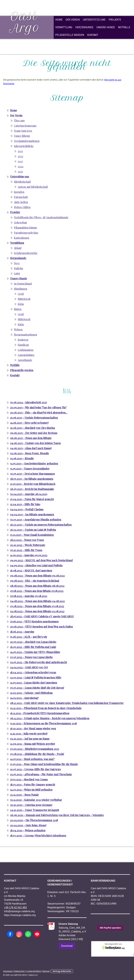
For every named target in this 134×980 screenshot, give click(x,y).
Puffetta (18, 268)
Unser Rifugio (22, 136)
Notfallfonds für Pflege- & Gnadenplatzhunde (41, 217)
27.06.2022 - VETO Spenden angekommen (34, 621)
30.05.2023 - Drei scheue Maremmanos (32, 474)
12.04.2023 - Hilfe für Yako (25, 504)
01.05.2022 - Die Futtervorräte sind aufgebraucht (38, 662)
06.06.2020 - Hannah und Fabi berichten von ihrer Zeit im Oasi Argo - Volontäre (57, 815)
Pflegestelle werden (70, 35)
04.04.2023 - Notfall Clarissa (27, 509)
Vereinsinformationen (27, 141)
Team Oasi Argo (23, 131)
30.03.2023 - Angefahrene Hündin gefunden (36, 520)
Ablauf (18, 248)
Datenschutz (19, 971)
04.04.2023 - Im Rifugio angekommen (32, 514)
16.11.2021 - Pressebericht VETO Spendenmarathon (40, 713)
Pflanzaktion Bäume (25, 227)
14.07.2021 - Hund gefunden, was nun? (32, 759)
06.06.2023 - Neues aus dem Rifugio (31, 438)
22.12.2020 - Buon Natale (24, 795)
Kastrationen (21, 238)
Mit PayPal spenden (110, 928)
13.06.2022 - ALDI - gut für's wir (29, 637)
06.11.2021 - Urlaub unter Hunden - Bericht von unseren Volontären (50, 718)
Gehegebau (20, 222)
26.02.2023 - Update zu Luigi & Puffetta (33, 530)
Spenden (19, 192)
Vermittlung (64, 27)
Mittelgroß (24, 299)
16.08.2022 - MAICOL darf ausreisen (31, 570)
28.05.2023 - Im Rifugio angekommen (32, 479)
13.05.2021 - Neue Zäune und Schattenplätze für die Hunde (44, 764)
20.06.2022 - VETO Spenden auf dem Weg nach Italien (41, 627)
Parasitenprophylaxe (26, 233)
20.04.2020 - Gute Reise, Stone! (28, 825)
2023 (20, 161)
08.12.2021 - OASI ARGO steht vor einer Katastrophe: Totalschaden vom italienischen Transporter (67, 703)
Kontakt (93, 35)
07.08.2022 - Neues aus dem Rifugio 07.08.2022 (37, 591)
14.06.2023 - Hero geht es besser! (29, 423)
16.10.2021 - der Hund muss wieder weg (33, 728)
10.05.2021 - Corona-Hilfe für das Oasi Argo (35, 769)
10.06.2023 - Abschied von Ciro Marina (32, 428)
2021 (20, 151)
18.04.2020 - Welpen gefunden (28, 830)
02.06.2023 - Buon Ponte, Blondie (29, 453)
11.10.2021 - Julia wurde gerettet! (29, 734)
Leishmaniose (26, 350)
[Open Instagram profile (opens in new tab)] (19, 934)
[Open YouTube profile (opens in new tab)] (37, 934)
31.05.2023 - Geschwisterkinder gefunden (34, 463)
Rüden (18, 309)
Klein (21, 304)
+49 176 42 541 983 (15, 907)
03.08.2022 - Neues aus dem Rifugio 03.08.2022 (37, 606)
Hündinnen (21, 289)
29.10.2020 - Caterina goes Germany (31, 805)
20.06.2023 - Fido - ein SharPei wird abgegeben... (39, 413)
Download (67, 946)
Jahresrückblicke (24, 146)
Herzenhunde (84, 27)
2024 (21, 166)
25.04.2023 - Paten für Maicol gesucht (32, 499)
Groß (21, 294)
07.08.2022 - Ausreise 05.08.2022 (29, 596)
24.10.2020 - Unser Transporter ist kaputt (34, 810)
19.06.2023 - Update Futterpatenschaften (34, 418)
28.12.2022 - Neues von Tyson (27, 540)
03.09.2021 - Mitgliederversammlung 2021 (34, 749)
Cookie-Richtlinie (34, 971)
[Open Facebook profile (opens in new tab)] (10, 934)
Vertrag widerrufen (62, 971)
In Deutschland (23, 284)
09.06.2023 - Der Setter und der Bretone (34, 433)
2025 (20, 171)
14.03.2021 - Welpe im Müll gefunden (31, 790)
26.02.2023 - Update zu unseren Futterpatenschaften (41, 525)
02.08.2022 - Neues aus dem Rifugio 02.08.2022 (37, 611)
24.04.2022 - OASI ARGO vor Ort (29, 667)
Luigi (17, 273)
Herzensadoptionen (25, 334)
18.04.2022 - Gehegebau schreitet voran (33, 672)
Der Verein (73, 20)
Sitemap (46, 971)
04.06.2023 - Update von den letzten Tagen (35, 443)
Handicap (23, 345)
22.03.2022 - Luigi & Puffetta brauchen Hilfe (36, 678)
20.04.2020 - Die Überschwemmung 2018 (34, 820)
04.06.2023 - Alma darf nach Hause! (31, 448)
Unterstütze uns (94, 20)
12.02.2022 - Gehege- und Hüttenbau (31, 693)
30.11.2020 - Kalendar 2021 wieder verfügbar (36, 800)
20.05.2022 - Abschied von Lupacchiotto (33, 642)
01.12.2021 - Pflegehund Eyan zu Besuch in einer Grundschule (46, 708)
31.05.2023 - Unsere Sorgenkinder (30, 469)
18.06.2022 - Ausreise (22, 632)
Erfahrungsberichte (26, 253)
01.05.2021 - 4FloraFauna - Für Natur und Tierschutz (41, 774)
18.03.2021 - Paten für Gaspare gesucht (33, 785)
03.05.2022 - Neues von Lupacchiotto (31, 657)
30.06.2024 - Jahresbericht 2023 (29, 402)
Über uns (19, 120)
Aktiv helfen (21, 202)
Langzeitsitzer (26, 355)
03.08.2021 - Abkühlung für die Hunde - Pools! (37, 754)
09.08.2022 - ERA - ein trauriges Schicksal (35, 581)
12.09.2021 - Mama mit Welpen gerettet (33, 744)
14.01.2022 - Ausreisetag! (24, 698)
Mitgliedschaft (22, 182)
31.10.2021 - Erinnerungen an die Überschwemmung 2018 (43, 723)
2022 (20, 156)
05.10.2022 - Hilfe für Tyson (26, 550)
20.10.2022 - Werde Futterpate (28, 545)
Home (59, 20)
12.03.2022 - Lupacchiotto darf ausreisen (34, 683)
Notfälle (124, 27)
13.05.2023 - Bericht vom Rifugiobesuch (33, 484)
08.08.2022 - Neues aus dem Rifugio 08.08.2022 (37, 586)
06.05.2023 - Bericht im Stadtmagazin (32, 489)
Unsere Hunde (106, 27)
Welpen (18, 329)
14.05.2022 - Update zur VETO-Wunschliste (35, 652)
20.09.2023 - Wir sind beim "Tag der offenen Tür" (38, 407)
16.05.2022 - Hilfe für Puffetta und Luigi (33, 647)
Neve (17, 263)
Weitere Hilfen (22, 207)
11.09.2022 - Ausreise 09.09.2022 (29, 555)
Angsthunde (25, 360)
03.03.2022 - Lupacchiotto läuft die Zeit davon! (37, 688)
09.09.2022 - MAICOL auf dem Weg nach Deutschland (41, 560)
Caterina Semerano (25, 126)
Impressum (8, 971)
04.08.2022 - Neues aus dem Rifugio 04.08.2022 (37, 601)
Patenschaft (21, 197)
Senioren (23, 340)
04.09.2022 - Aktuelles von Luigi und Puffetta (36, 565)
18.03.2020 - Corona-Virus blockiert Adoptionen (38, 835)
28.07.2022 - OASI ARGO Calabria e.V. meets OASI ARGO (42, 616)
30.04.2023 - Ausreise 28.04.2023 (29, 494)
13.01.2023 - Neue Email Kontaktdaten (32, 535)
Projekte (115, 20)
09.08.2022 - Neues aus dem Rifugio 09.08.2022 (37, 576)
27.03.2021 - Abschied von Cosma (29, 779)
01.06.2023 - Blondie (22, 458)
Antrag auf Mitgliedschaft (33, 187)
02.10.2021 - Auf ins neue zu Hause (30, 739)
